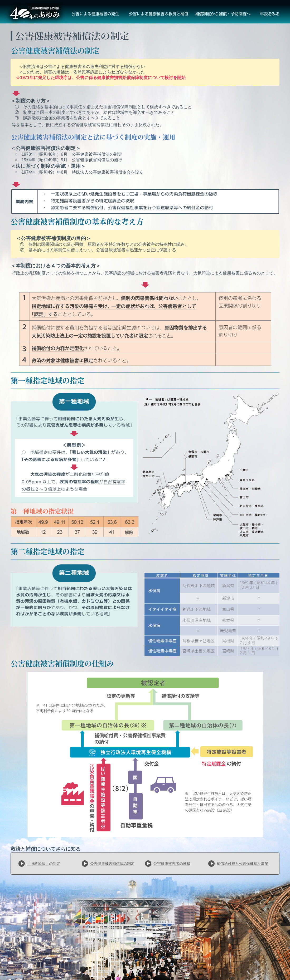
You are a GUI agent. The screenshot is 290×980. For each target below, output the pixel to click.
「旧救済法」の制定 (43, 864)
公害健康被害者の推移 (172, 864)
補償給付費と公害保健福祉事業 (243, 864)
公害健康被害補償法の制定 (112, 864)
